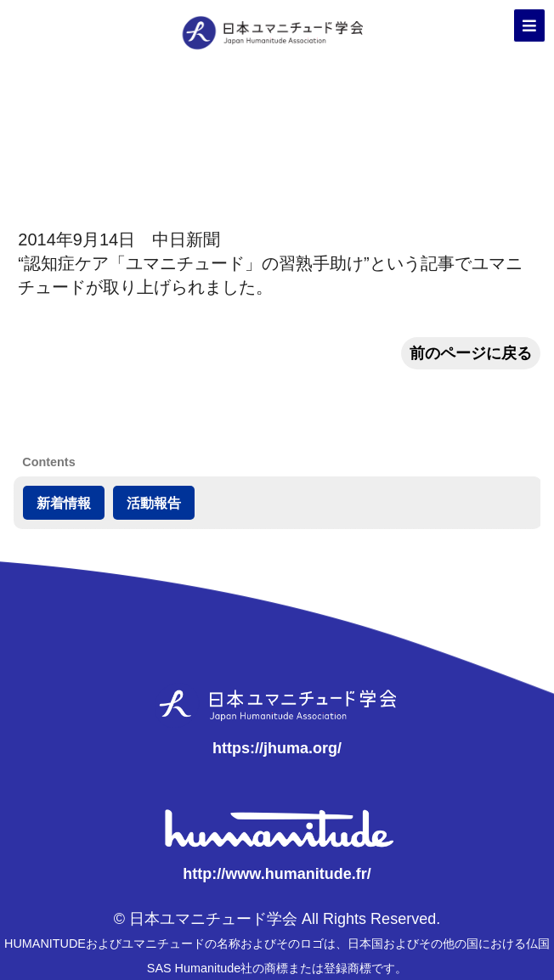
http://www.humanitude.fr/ (277, 874)
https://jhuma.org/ (277, 748)
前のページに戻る (471, 353)
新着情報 (64, 503)
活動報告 (154, 503)
